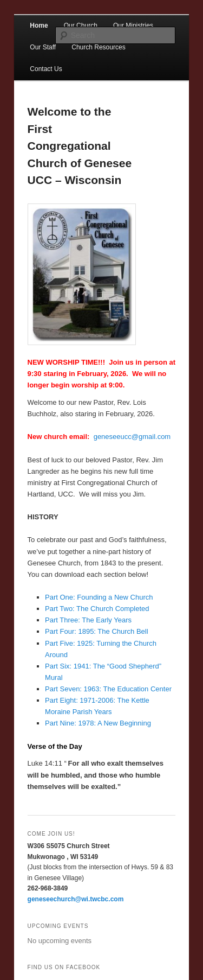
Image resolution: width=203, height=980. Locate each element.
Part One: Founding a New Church (99, 597)
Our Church (81, 26)
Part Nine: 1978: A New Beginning (98, 723)
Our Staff (43, 47)
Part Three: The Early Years (88, 620)
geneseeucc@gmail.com (132, 437)
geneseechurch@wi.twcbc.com (76, 899)
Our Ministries (133, 26)
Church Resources (98, 47)
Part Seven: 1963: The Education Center (108, 689)
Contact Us (46, 69)
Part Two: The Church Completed (97, 609)
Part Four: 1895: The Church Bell (97, 631)
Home (39, 26)
